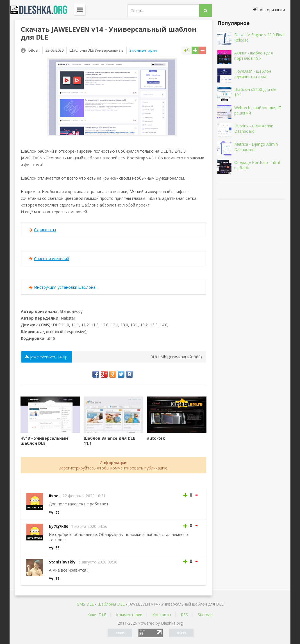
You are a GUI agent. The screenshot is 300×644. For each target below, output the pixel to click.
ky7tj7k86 (59, 526)
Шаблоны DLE (111, 604)
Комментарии (129, 615)
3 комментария (143, 50)
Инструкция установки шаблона (65, 287)
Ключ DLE (97, 615)
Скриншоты (45, 230)
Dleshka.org (42, 10)
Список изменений (52, 259)
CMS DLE (85, 604)
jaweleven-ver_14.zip (46, 357)
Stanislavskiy (62, 562)
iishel (54, 496)
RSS (184, 615)
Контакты (162, 615)
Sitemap (205, 615)
